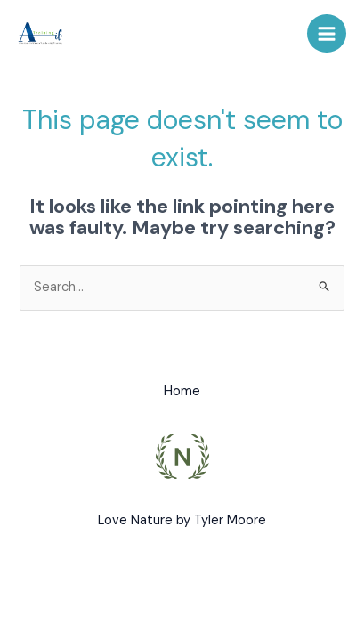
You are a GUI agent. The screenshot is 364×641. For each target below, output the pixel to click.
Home (182, 391)
